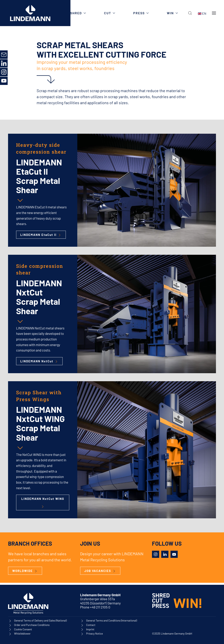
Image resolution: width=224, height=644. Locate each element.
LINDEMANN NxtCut (39, 361)
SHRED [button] (78, 13)
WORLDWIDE (25, 571)
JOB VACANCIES (100, 571)
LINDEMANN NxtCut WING (43, 503)
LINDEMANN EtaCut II (41, 235)
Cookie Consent (23, 629)
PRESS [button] (141, 13)
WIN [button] (172, 13)
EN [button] (202, 13)
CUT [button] (110, 13)
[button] (190, 13)
